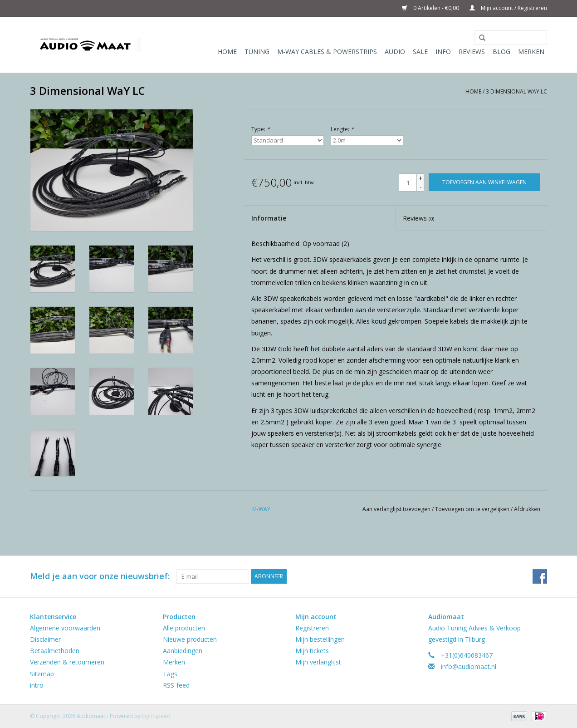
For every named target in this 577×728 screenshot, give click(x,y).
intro (37, 685)
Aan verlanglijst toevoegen (397, 509)
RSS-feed (176, 685)
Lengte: (342, 129)
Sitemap (42, 674)
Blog (501, 52)
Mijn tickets (312, 651)
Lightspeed (156, 716)
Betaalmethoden (55, 651)
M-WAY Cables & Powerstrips (327, 52)
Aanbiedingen (183, 651)
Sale (420, 52)
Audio (395, 52)
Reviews (472, 52)
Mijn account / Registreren (508, 8)
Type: (261, 129)
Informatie (269, 218)
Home (227, 52)
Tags (170, 674)
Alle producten (184, 628)
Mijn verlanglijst (318, 662)
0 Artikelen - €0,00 (431, 8)
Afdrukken (527, 509)
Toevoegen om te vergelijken (473, 509)
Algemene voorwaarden (65, 628)
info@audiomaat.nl (469, 667)
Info (443, 52)
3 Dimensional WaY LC (516, 91)
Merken (531, 52)
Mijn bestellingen (320, 639)
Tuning (257, 52)
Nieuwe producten (190, 639)
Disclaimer (45, 639)
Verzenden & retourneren (67, 662)
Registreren (312, 628)
